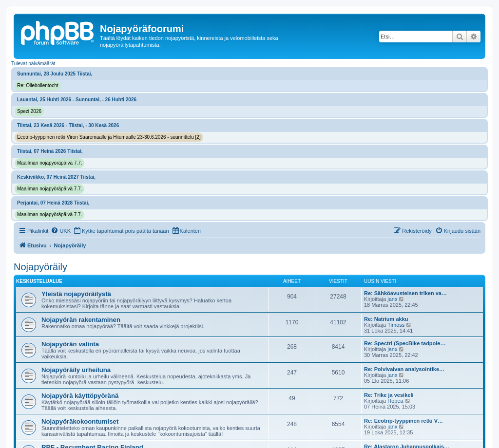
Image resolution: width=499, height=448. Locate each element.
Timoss (396, 325)
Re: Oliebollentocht (38, 85)
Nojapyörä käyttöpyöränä (80, 396)
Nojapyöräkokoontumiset (80, 421)
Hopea (395, 401)
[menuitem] (61, 231)
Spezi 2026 (29, 111)
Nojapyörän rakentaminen (81, 320)
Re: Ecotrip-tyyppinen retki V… (403, 421)
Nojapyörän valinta (70, 344)
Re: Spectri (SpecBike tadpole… (405, 343)
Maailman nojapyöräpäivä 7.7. (49, 163)
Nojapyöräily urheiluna (76, 370)
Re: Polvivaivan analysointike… (404, 369)
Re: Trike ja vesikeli (389, 395)
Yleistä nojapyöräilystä (76, 294)
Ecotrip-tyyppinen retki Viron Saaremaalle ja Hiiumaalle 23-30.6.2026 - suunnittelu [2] (109, 137)
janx (392, 299)
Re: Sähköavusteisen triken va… (405, 293)
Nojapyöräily (40, 267)
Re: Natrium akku (386, 319)
